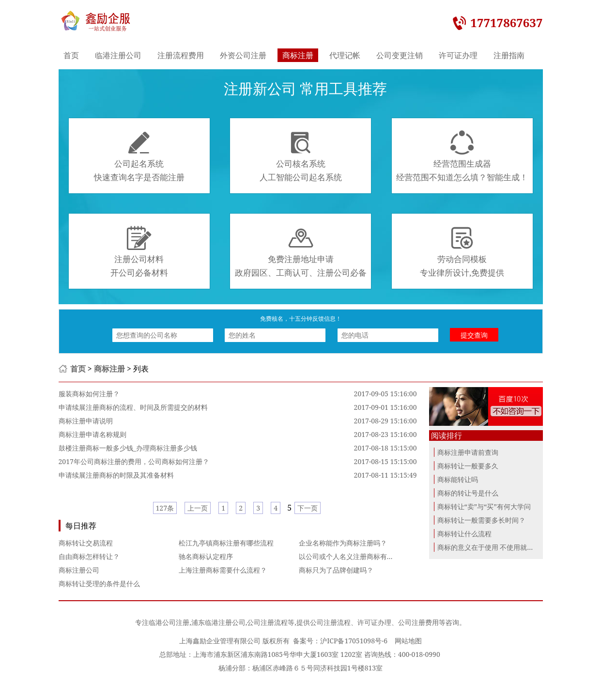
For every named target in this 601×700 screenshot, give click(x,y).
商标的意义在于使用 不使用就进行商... (495, 547)
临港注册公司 (118, 55)
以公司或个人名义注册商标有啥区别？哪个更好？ (373, 556)
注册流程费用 (181, 55)
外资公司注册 (243, 55)
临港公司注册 (169, 622)
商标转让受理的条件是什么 (99, 583)
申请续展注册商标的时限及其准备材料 (116, 475)
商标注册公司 (79, 570)
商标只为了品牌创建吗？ (336, 570)
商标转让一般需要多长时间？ (481, 520)
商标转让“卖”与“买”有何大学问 (484, 506)
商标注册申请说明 (86, 421)
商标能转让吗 (458, 479)
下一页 (308, 508)
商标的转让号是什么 (468, 493)
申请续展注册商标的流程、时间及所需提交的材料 (133, 407)
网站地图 (408, 641)
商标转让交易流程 (86, 543)
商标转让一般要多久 (468, 466)
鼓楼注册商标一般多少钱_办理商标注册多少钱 (128, 448)
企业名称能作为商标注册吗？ (343, 543)
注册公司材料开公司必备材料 (139, 252)
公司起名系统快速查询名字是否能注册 (139, 156)
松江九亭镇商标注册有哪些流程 (226, 543)
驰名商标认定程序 (206, 556)
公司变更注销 (400, 55)
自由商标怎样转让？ (89, 556)
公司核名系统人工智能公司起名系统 (301, 156)
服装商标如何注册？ (89, 394)
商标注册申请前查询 (468, 452)
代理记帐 (345, 55)
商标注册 (298, 55)
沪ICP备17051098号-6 (354, 641)
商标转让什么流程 (464, 534)
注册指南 (509, 55)
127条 (165, 508)
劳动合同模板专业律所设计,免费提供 (462, 252)
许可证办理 (458, 55)
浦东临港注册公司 (218, 622)
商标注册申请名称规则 (92, 434)
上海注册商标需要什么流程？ (223, 570)
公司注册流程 (267, 622)
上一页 (198, 508)
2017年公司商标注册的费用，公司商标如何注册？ (134, 461)
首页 (71, 55)
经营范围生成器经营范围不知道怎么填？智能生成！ (462, 156)
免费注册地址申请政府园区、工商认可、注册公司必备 (301, 252)
